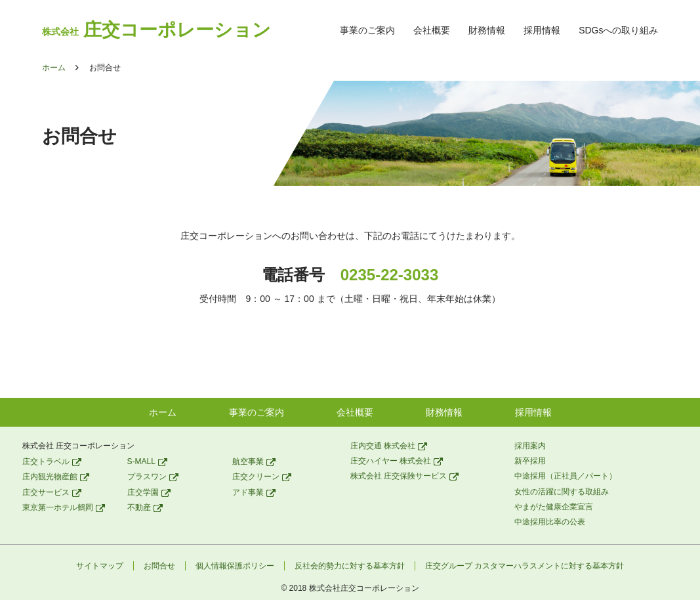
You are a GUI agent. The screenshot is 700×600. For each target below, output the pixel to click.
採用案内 (530, 446)
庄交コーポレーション (156, 30)
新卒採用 (530, 461)
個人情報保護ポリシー (235, 566)
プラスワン (147, 477)
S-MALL (141, 461)
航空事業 (248, 461)
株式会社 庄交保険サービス (399, 476)
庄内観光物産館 (50, 477)
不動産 (139, 507)
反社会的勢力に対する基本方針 (350, 566)
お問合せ (159, 566)
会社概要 (432, 30)
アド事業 (248, 492)
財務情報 (487, 30)
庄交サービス (46, 492)
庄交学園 (143, 492)
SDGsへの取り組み (618, 30)
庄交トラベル (46, 461)
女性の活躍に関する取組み (562, 492)
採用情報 (542, 30)
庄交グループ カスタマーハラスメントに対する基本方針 (525, 566)
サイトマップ (100, 566)
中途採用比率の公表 (550, 522)
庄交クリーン (256, 477)
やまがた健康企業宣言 (554, 507)
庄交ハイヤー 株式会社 (391, 461)
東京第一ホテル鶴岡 (58, 507)
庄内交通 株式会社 (383, 446)
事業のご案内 (367, 30)
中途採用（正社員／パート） (566, 476)
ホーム (54, 68)
